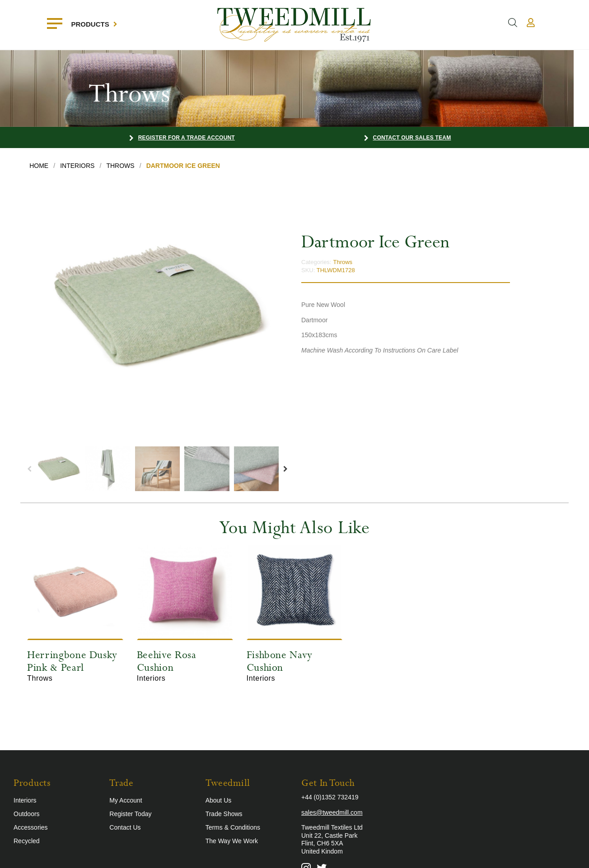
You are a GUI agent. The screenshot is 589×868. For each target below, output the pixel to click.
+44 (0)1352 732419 (330, 797)
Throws (343, 262)
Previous (29, 469)
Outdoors (27, 814)
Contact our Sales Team (412, 138)
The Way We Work (232, 841)
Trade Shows (224, 814)
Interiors (25, 800)
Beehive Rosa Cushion (167, 661)
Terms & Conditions (233, 827)
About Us (219, 800)
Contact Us (125, 827)
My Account (126, 800)
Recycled (27, 841)
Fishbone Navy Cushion (280, 661)
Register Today (130, 814)
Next (285, 469)
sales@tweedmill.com (332, 812)
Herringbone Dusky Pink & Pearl (72, 661)
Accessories (30, 827)
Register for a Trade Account (187, 138)
